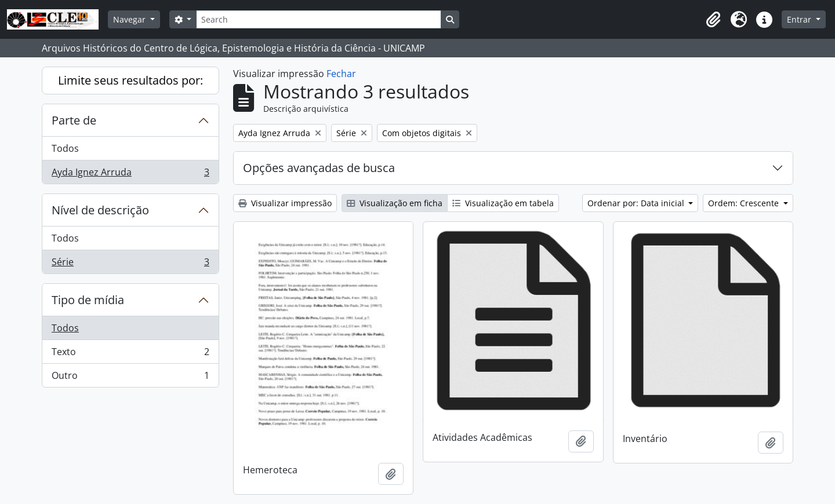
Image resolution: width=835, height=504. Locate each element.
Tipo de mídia (88, 300)
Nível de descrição (100, 210)
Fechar (341, 74)
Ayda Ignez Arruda (130, 174)
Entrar (800, 19)
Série (130, 264)
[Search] (318, 19)
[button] (713, 20)
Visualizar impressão (285, 203)
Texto (130, 354)
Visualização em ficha (395, 203)
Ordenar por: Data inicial (637, 203)
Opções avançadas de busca (319, 168)
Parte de (74, 120)
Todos (65, 148)
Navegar (130, 19)
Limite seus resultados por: (130, 80)
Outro (130, 378)
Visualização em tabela (503, 203)
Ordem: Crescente (745, 203)
